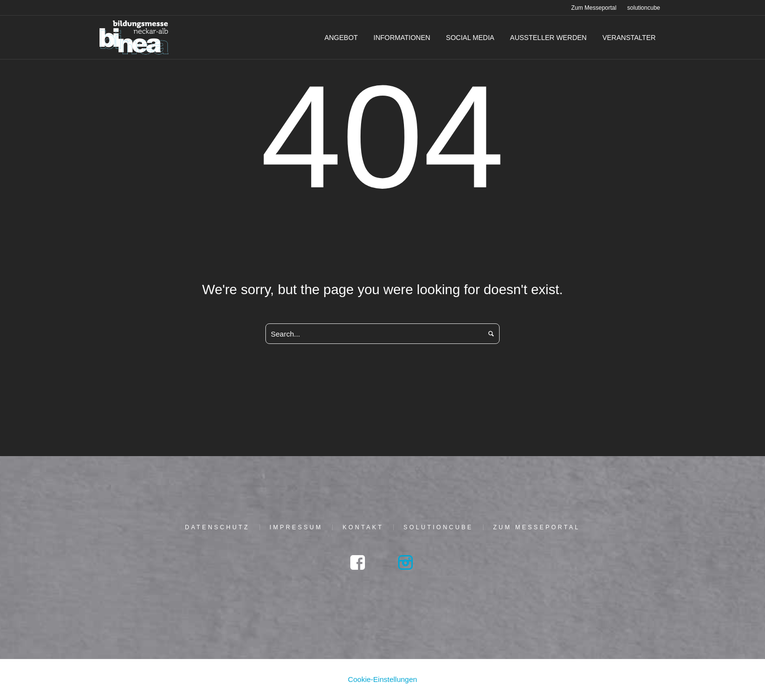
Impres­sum (296, 527)
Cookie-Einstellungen (382, 679)
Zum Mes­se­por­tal (537, 527)
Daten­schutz (217, 527)
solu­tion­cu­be (438, 527)
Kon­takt (363, 527)
